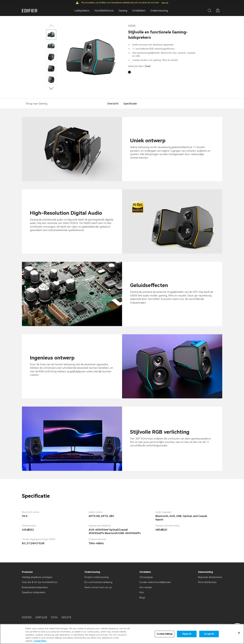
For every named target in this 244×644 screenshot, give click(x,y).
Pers (142, 592)
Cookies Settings (165, 636)
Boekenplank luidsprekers (35, 587)
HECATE (66, 617)
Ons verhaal (145, 587)
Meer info (165, 3)
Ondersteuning (159, 11)
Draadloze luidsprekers (34, 592)
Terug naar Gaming (36, 104)
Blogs (142, 598)
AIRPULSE (41, 617)
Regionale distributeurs (210, 577)
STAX (54, 617)
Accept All (209, 636)
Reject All (187, 636)
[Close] (239, 634)
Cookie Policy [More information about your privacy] (40, 643)
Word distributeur (207, 582)
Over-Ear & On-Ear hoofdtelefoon (40, 582)
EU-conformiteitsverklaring (98, 582)
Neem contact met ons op (98, 587)
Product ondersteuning (97, 577)
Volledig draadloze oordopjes (37, 577)
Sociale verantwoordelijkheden (155, 582)
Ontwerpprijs (146, 577)
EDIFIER (27, 617)
